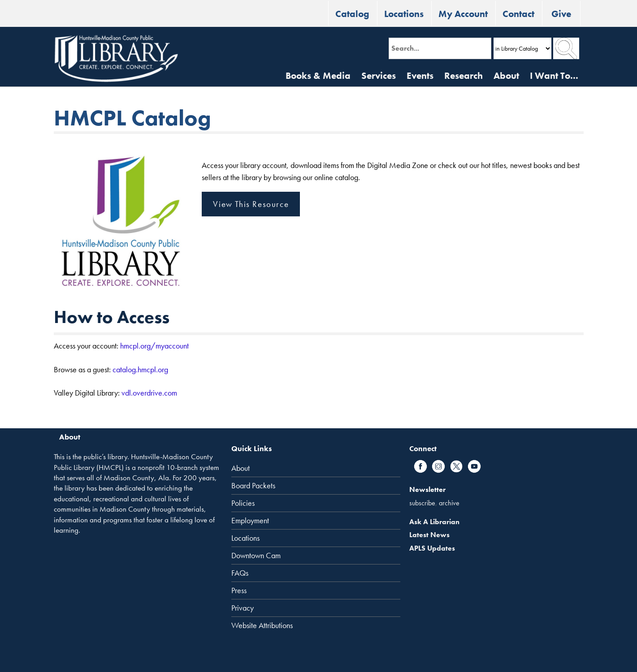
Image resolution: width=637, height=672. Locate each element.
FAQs (240, 573)
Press (239, 590)
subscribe (422, 503)
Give (561, 14)
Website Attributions (262, 625)
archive (449, 503)
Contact (518, 14)
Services (379, 75)
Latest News (429, 535)
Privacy (243, 608)
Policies (243, 503)
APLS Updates (432, 548)
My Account (463, 14)
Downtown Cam (256, 556)
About (506, 75)
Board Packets (253, 486)
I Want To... (554, 75)
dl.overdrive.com (151, 393)
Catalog (352, 14)
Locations (404, 14)
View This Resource (251, 204)
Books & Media (318, 75)
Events (420, 75)
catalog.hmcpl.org (140, 369)
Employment (250, 521)
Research (464, 75)
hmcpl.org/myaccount (154, 346)
